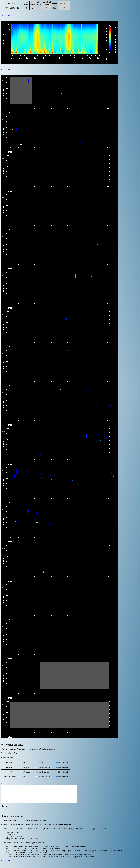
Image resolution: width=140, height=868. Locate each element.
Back (3, 15)
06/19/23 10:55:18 (12, 8)
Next (9, 15)
